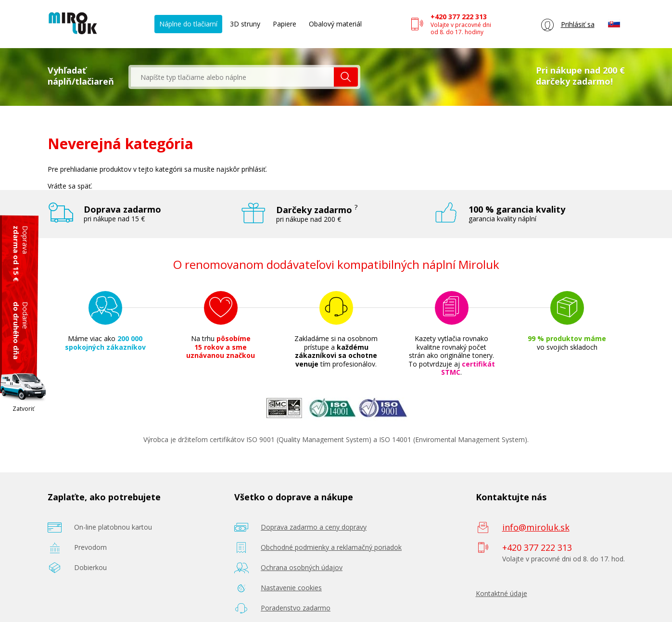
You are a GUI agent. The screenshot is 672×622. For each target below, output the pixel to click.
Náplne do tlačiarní (188, 24)
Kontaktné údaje (501, 593)
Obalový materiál (335, 24)
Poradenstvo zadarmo (296, 608)
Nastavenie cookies (291, 588)
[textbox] (232, 77)
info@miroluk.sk (536, 527)
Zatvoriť (23, 409)
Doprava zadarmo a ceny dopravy (314, 527)
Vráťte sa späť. (70, 186)
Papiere (285, 24)
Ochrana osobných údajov (302, 567)
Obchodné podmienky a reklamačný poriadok (331, 547)
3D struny (245, 24)
